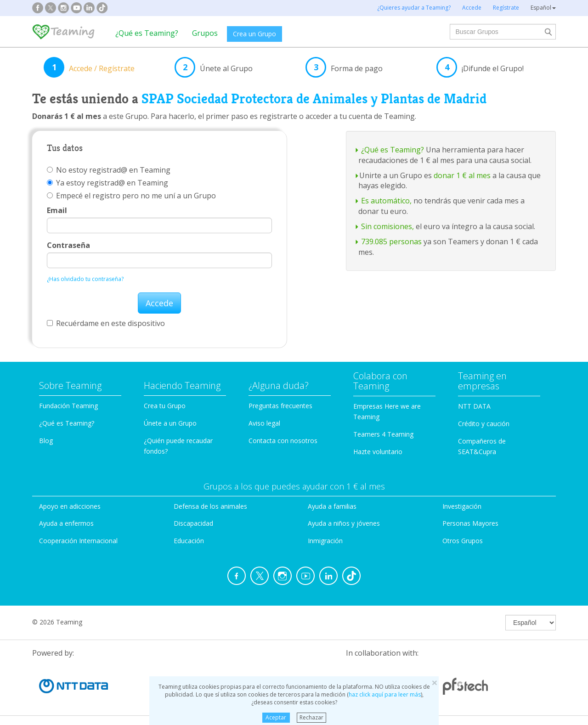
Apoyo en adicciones (70, 506)
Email (57, 210)
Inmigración (325, 541)
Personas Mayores (470, 523)
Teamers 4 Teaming (383, 434)
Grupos (205, 33)
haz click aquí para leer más (385, 694)
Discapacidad (193, 523)
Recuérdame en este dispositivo (106, 323)
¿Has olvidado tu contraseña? (85, 279)
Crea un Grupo (254, 34)
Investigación (462, 506)
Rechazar (311, 717)
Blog (46, 441)
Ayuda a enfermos (66, 523)
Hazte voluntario (378, 452)
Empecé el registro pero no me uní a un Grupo (131, 196)
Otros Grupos (463, 541)
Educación (189, 541)
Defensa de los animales (210, 506)
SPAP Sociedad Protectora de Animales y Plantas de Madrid (314, 99)
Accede (159, 303)
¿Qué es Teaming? (147, 33)
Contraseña (68, 245)
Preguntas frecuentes (280, 406)
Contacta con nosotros (283, 441)
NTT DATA (474, 406)
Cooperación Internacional (78, 541)
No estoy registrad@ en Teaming (109, 170)
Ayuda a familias (332, 506)
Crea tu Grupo (165, 406)
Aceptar (276, 717)
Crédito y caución (484, 424)
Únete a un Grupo (170, 423)
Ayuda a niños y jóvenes (344, 523)
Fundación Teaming (68, 406)
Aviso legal (264, 423)
